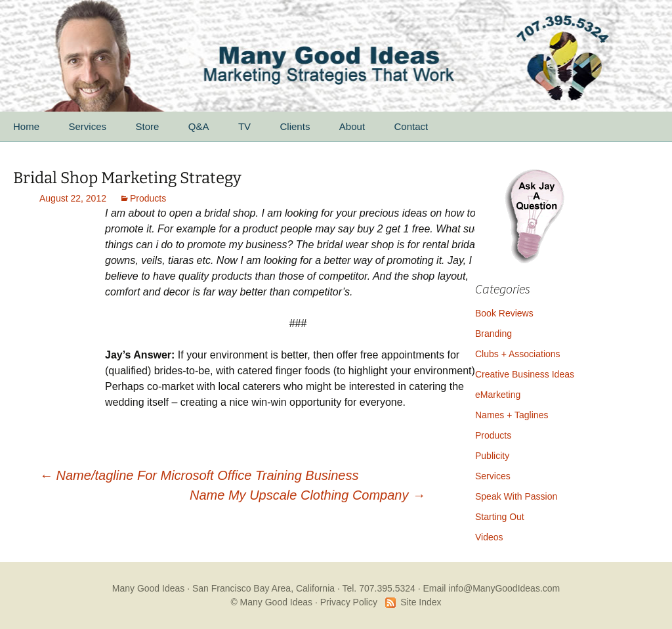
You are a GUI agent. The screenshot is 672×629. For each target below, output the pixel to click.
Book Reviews (504, 313)
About (352, 126)
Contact (411, 126)
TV (244, 126)
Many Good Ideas (149, 588)
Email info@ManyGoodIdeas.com (491, 588)
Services (87, 126)
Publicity (492, 456)
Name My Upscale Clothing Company (307, 495)
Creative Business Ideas (525, 374)
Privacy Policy (349, 602)
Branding (493, 334)
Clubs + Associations (518, 354)
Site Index (421, 602)
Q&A (199, 126)
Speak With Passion (516, 496)
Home (26, 126)
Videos (489, 537)
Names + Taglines (512, 415)
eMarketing (498, 395)
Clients (295, 126)
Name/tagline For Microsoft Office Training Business (199, 475)
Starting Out (500, 517)
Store (147, 126)
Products (148, 198)
